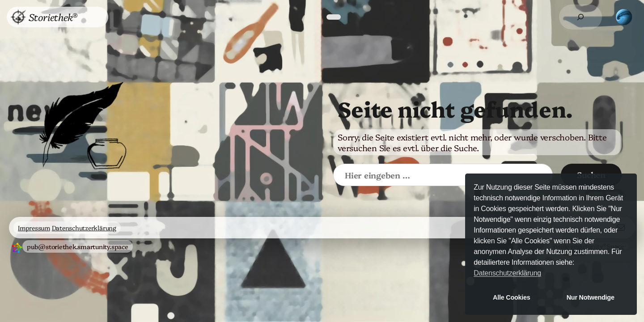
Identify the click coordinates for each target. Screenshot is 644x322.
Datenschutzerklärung (84, 228)
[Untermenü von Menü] (93, 17)
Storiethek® (53, 17)
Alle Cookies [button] (512, 297)
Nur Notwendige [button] (591, 297)
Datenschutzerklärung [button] (507, 273)
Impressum (34, 228)
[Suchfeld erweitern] (580, 17)
